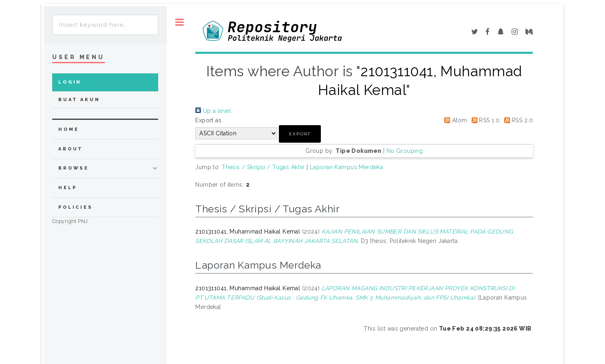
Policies (76, 207)
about (71, 149)
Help (67, 188)
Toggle (180, 22)
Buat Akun (79, 100)
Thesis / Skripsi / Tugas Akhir (263, 167)
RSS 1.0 (484, 120)
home (68, 129)
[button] (300, 134)
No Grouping (405, 151)
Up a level (213, 111)
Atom (454, 120)
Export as (208, 120)
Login (70, 82)
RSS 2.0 (517, 120)
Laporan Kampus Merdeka (346, 167)
